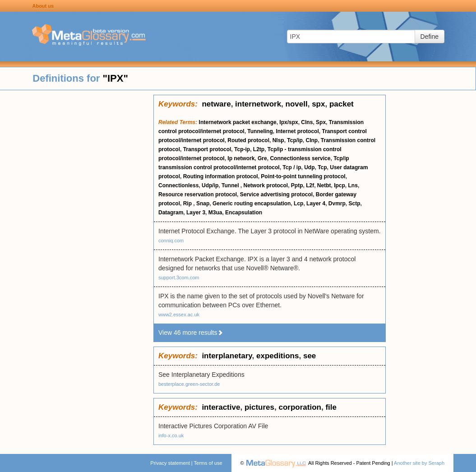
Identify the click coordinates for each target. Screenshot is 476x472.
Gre (262, 158)
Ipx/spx (289, 122)
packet (342, 104)
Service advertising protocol (276, 194)
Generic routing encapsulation (252, 204)
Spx (321, 122)
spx (318, 104)
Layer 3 (196, 213)
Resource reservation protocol (198, 194)
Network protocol (266, 185)
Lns (353, 185)
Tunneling (260, 131)
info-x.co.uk (171, 435)
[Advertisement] (77, 230)
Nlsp (278, 140)
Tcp (322, 167)
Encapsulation (244, 213)
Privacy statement (170, 463)
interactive (221, 407)
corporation (300, 407)
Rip (188, 204)
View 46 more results (191, 333)
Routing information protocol (221, 176)
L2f (310, 185)
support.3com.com (179, 278)
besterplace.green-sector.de (189, 384)
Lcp (298, 204)
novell (297, 104)
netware (216, 104)
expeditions (277, 356)
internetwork (258, 104)
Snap (203, 204)
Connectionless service (300, 158)
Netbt (324, 185)
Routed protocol (248, 140)
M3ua (215, 213)
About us (43, 6)
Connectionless (178, 185)
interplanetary (227, 356)
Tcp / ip (292, 167)
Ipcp (340, 185)
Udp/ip (210, 185)
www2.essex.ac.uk (179, 315)
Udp (309, 167)
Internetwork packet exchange (238, 122)
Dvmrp (337, 204)
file (331, 407)
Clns (307, 122)
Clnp (312, 140)
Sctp (354, 204)
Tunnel (231, 185)
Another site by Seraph (419, 463)
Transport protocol (207, 149)
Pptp (297, 185)
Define (430, 37)
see (310, 356)
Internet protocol (297, 131)
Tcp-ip (242, 149)
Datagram (171, 213)
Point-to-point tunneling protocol (303, 176)
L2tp (259, 149)
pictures (259, 407)
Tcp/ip (295, 140)
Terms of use (208, 463)
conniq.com (171, 241)
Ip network (241, 158)
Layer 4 (316, 204)
